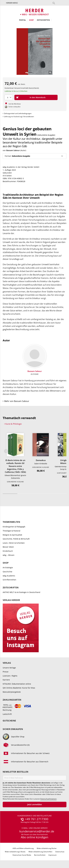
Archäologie (8, 567)
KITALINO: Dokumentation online (17, 684)
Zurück (6, 451)
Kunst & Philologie (13, 424)
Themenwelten (11, 522)
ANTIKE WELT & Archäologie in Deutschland (21, 592)
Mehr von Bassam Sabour (17, 401)
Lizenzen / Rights (10, 676)
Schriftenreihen (9, 580)
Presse (6, 672)
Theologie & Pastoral (11, 531)
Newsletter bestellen (15, 772)
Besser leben (8, 547)
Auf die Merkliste (15, 104)
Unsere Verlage (9, 668)
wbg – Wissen (9, 555)
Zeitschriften (43, 20)
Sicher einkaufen (13, 729)
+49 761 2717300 (37, 819)
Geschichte (7, 572)
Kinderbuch (8, 551)
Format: (17, 156)
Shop (31, 20)
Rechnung (7, 710)
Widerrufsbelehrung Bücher (47, 848)
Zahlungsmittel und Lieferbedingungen (18, 113)
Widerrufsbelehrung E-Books (15, 852)
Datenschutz (60, 852)
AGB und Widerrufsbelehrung (23, 848)
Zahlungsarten (12, 700)
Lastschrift (7, 714)
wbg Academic (9, 576)
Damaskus (41, 460)
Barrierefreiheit (40, 855)
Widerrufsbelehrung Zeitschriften (40, 852)
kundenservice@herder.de (37, 831)
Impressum (52, 855)
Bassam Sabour (13, 150)
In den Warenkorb (38, 97)
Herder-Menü (12, 3)
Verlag (7, 663)
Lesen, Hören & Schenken (14, 543)
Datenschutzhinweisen (48, 799)
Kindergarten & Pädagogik (14, 527)
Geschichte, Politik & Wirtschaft (16, 539)
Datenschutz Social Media (22, 855)
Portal (22, 20)
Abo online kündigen (35, 837)
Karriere (6, 680)
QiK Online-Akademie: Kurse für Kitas (19, 688)
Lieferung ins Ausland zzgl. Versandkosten (19, 117)
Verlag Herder (11, 600)
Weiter (63, 451)
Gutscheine (9, 721)
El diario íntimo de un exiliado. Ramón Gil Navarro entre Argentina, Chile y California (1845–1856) (15, 466)
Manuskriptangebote (12, 692)
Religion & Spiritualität (12, 535)
